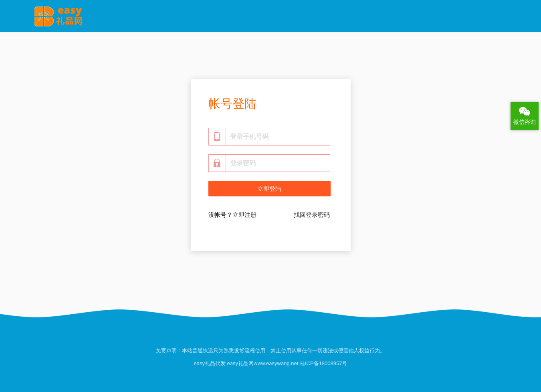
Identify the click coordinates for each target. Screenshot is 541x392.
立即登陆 (269, 189)
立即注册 (244, 215)
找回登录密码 (312, 215)
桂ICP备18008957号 (323, 363)
